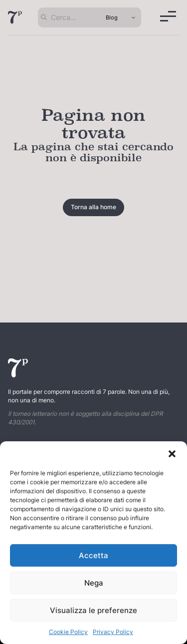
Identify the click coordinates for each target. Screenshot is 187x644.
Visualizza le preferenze (93, 610)
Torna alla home (93, 207)
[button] (172, 454)
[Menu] (168, 16)
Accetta (93, 555)
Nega (94, 583)
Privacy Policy (113, 632)
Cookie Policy (68, 632)
